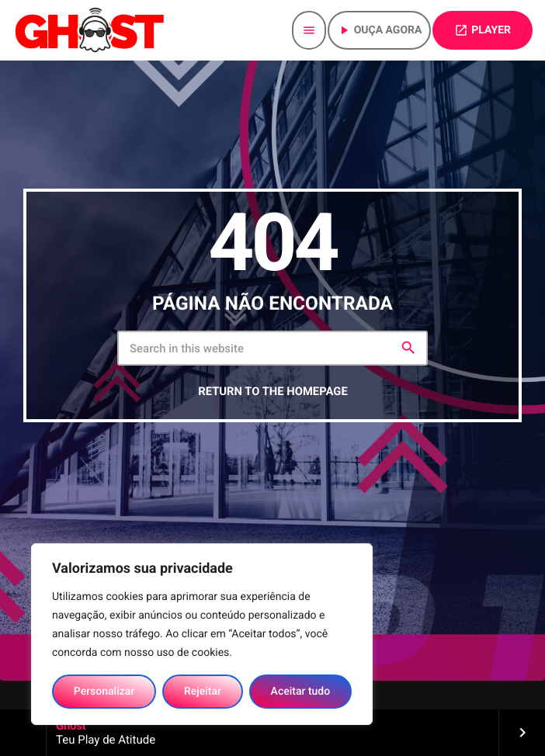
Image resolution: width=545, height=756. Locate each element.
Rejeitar (203, 692)
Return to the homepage (272, 397)
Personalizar (104, 692)
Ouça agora (380, 30)
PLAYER (483, 30)
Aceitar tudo (301, 692)
